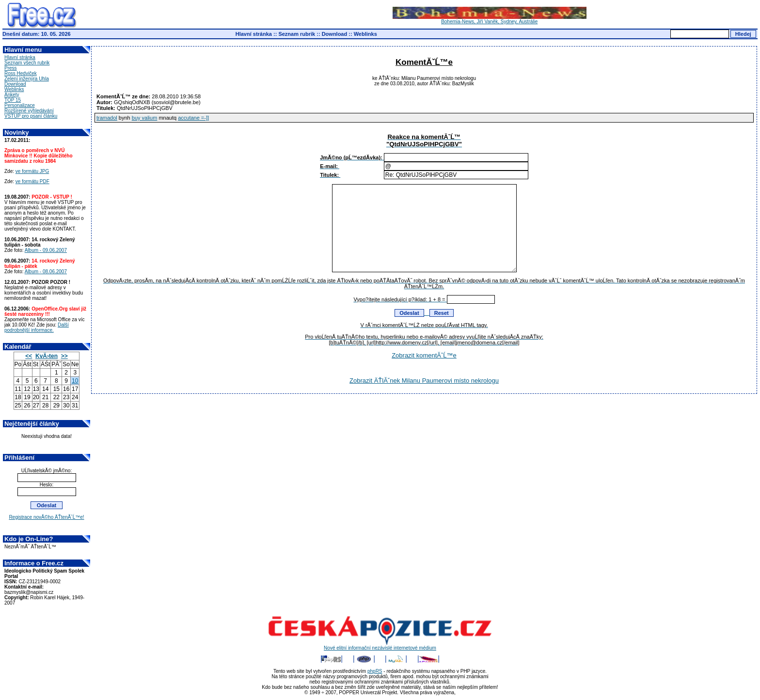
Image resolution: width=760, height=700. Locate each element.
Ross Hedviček (21, 73)
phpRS (375, 671)
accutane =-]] (193, 118)
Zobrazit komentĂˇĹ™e (424, 355)
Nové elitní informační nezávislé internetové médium (380, 646)
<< (29, 356)
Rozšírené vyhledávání (29, 111)
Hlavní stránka (254, 34)
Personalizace (20, 105)
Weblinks (365, 34)
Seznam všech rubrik (27, 63)
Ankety (12, 95)
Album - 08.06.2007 (46, 272)
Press (11, 68)
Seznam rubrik (297, 34)
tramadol (107, 118)
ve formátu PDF (32, 181)
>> (64, 356)
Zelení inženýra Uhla (27, 79)
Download (335, 34)
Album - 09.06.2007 (46, 250)
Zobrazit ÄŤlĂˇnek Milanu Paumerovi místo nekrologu (424, 381)
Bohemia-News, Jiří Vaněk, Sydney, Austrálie (490, 19)
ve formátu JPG (32, 171)
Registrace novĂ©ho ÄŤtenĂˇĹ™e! (46, 517)
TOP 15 (13, 100)
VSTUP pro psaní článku (31, 116)
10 (75, 381)
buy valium (145, 118)
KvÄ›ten (47, 356)
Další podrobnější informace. (37, 327)
